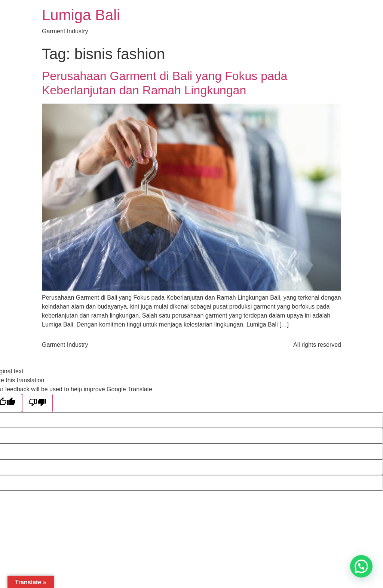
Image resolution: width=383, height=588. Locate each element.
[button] (361, 566)
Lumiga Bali (81, 15)
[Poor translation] (37, 403)
